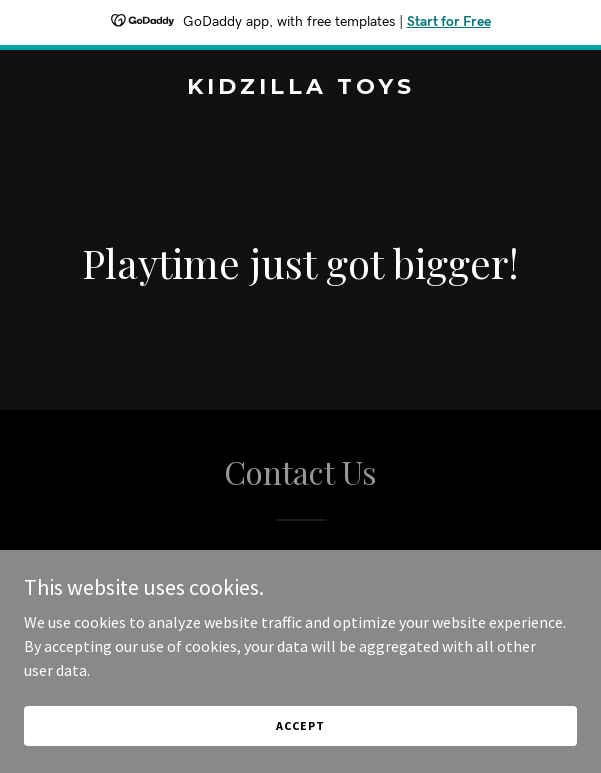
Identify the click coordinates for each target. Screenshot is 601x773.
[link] (300, 88)
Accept (300, 725)
